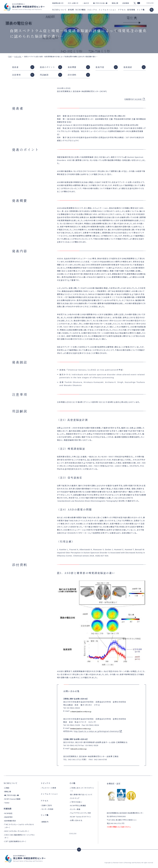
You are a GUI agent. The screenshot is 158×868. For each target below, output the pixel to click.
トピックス (92, 10)
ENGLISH (150, 3)
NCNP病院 (81, 10)
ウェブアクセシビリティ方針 (81, 813)
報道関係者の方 (58, 3)
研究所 (71, 10)
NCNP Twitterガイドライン (81, 817)
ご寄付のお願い (76, 802)
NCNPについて (59, 10)
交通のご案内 (47, 805)
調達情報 (126, 3)
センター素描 (75, 809)
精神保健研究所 (10, 821)
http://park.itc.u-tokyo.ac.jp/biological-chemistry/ (97, 731)
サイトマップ (75, 798)
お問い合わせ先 (76, 820)
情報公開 (115, 3)
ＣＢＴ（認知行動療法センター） (15, 841)
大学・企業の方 (73, 3)
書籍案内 (45, 822)
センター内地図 (47, 809)
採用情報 (131, 10)
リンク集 (141, 10)
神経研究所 (8, 817)
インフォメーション (108, 10)
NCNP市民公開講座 (78, 805)
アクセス (122, 10)
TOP (10, 56)
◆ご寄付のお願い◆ (100, 3)
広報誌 (7, 788)
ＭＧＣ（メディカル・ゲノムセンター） (17, 831)
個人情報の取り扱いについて (81, 794)
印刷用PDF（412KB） (133, 99)
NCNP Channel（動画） (13, 799)
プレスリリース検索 (49, 788)
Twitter (7, 803)
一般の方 (86, 3)
